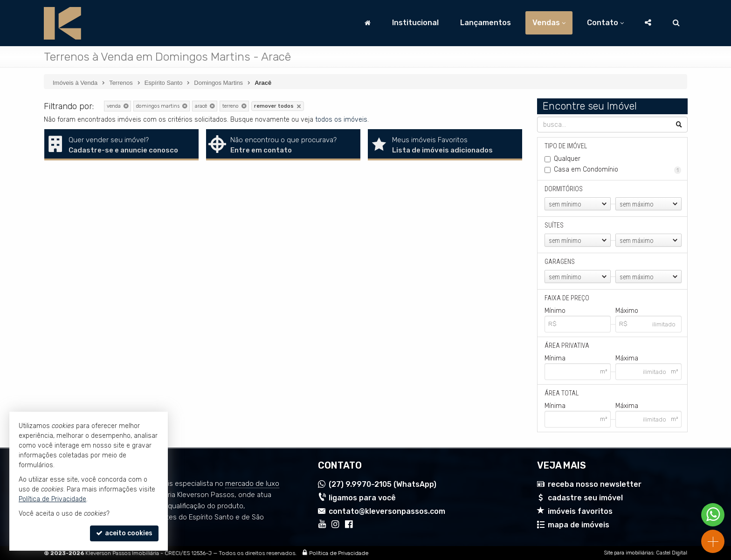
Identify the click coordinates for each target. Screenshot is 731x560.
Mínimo (555, 311)
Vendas (549, 23)
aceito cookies (124, 533)
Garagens (560, 262)
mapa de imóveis (579, 525)
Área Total (562, 393)
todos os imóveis (341, 120)
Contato (605, 23)
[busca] (676, 23)
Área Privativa (567, 346)
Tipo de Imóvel (566, 146)
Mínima (555, 358)
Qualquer (567, 159)
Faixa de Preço (567, 298)
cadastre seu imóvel (585, 498)
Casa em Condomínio (617, 170)
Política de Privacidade (339, 553)
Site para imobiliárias (628, 553)
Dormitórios (564, 189)
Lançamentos (486, 23)
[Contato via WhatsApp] (713, 515)
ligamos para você (362, 498)
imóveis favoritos (580, 511)
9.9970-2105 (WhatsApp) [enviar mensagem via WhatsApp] (383, 484)
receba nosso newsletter (595, 484)
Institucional (415, 23)
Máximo (626, 311)
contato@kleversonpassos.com (387, 511)
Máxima (626, 358)
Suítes (554, 225)
